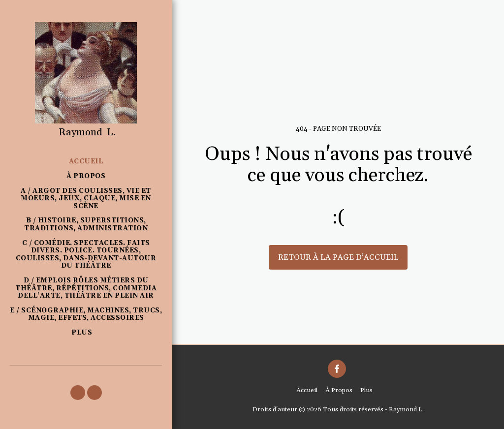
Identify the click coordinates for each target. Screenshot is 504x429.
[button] (78, 393)
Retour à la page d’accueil (338, 257)
